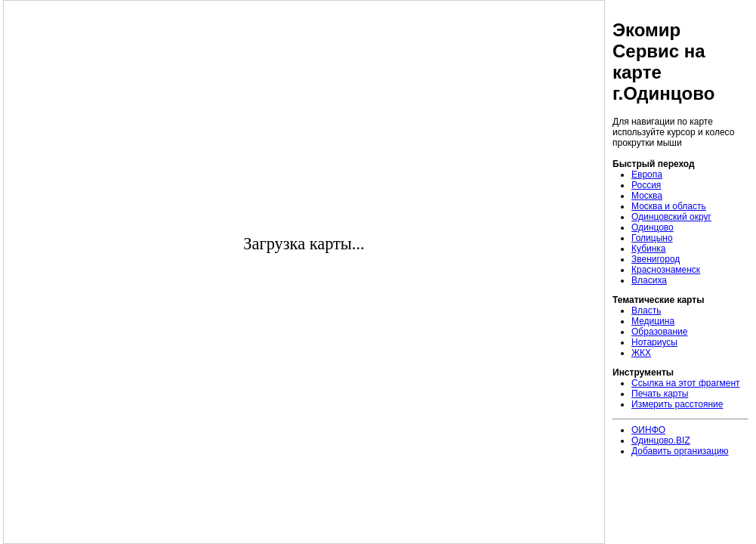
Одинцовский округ (671, 217)
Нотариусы (654, 342)
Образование (659, 332)
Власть (646, 311)
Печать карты (660, 394)
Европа (647, 175)
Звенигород (656, 259)
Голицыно (652, 238)
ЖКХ (641, 353)
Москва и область (669, 206)
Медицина (653, 321)
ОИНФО (648, 430)
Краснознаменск (666, 270)
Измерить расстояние (677, 404)
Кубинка (649, 249)
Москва (647, 196)
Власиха (649, 280)
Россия (646, 185)
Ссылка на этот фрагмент (686, 383)
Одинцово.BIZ (661, 440)
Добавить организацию (680, 451)
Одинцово (653, 227)
